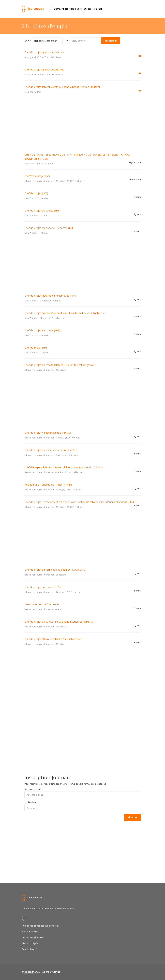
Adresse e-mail (33, 789)
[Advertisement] (83, 123)
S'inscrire (132, 817)
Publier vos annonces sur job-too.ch (40, 926)
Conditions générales (33, 937)
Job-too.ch (29, 972)
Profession (30, 802)
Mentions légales (31, 943)
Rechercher (111, 41)
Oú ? (67, 41)
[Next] (140, 712)
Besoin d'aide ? (30, 949)
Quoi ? (28, 41)
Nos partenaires (30, 932)
